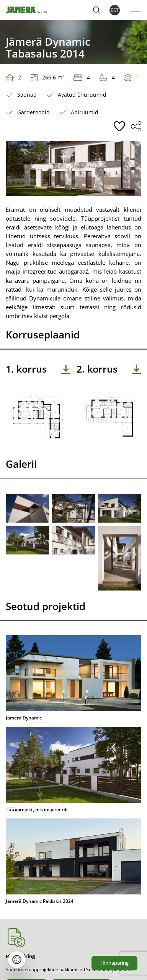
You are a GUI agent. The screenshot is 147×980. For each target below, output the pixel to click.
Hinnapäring (114, 963)
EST (115, 10)
